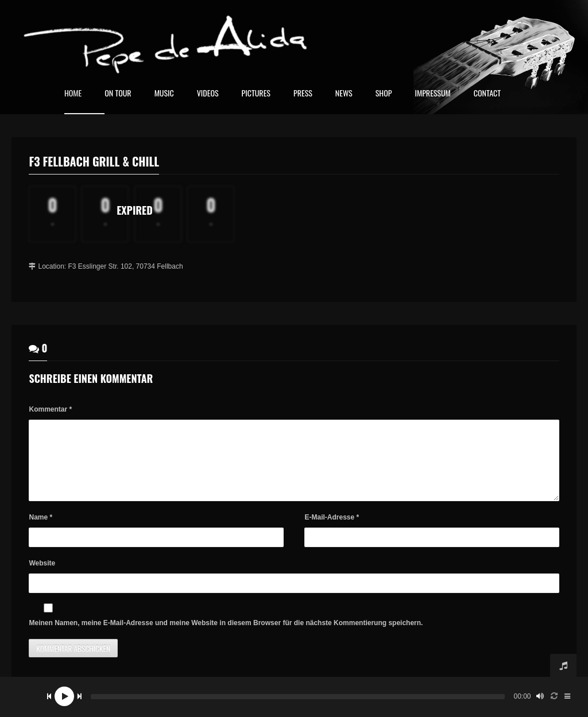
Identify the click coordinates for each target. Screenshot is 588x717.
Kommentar (50, 409)
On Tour (118, 94)
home (73, 94)
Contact (487, 94)
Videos (208, 94)
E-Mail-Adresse (332, 531)
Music (164, 94)
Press (303, 94)
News (344, 94)
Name (40, 531)
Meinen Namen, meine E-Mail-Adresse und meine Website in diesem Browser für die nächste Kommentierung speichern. (226, 637)
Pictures (256, 94)
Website (42, 577)
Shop (384, 94)
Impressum (432, 94)
